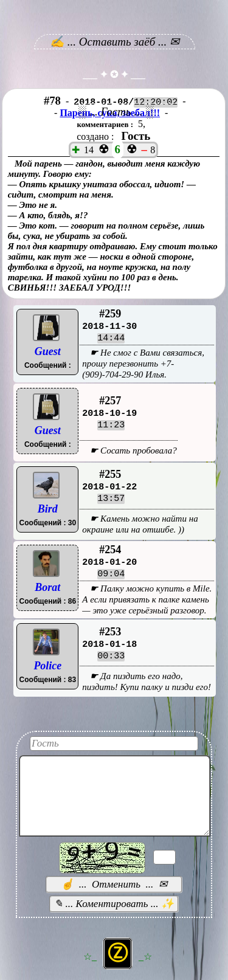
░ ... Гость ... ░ (116, 112)
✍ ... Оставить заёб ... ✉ (115, 42)
